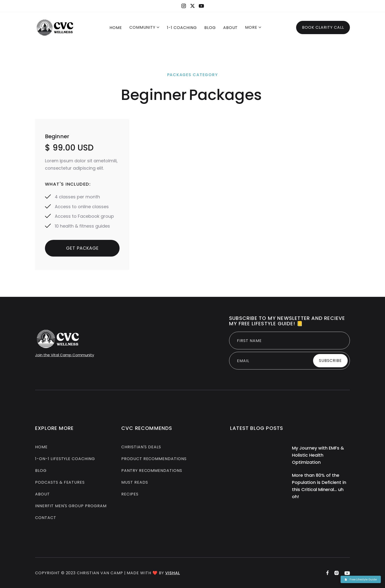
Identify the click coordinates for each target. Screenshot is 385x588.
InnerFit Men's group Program (71, 507)
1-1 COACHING (182, 28)
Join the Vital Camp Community (65, 355)
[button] (145, 28)
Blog (41, 471)
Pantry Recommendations (152, 471)
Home (116, 28)
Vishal (173, 576)
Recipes (130, 495)
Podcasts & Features (60, 483)
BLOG (210, 28)
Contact (46, 518)
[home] (55, 27)
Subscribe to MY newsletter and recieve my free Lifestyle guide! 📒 (287, 321)
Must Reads (135, 483)
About (231, 28)
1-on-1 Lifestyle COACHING (65, 459)
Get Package (82, 248)
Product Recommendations (154, 459)
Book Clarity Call (323, 27)
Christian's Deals (141, 448)
